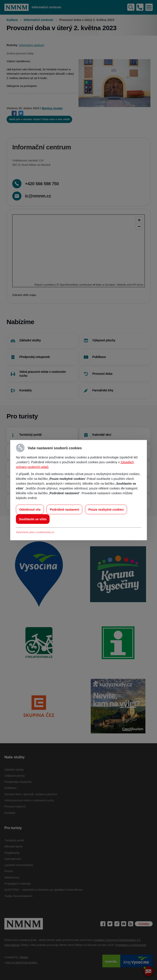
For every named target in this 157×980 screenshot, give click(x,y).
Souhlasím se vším (33, 519)
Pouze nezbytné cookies (106, 509)
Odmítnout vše (30, 509)
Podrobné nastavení (65, 509)
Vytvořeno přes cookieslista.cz (35, 532)
